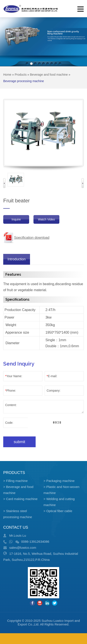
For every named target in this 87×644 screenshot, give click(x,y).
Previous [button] (4, 183)
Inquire (16, 219)
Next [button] (83, 183)
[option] (16, 180)
